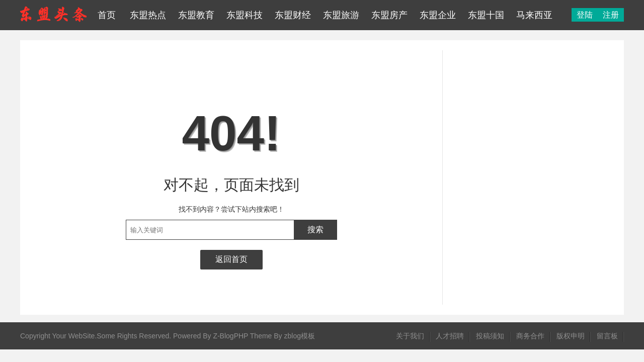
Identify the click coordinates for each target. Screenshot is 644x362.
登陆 (585, 15)
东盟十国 (486, 15)
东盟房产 (389, 15)
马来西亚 (534, 15)
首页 (107, 15)
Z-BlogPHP (230, 336)
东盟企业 (438, 15)
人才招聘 (450, 336)
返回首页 (231, 259)
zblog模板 (300, 336)
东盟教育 (196, 15)
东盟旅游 (341, 15)
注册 (611, 15)
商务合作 (530, 336)
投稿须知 (490, 336)
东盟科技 (245, 15)
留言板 (607, 336)
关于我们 (410, 336)
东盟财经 (293, 15)
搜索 (315, 230)
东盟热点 (148, 15)
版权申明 (571, 336)
